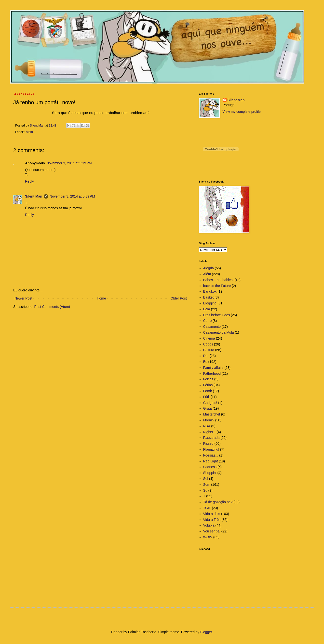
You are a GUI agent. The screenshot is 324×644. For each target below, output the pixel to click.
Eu (205, 362)
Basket (209, 297)
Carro (208, 321)
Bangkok (210, 291)
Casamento (212, 327)
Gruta (208, 408)
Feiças (208, 379)
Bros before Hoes (217, 315)
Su (205, 490)
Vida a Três (212, 520)
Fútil (206, 397)
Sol (206, 479)
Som (207, 485)
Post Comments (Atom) (52, 307)
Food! (208, 391)
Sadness (210, 467)
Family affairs (213, 368)
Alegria (209, 268)
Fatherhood (212, 373)
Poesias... (211, 455)
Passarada (211, 438)
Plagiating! (211, 449)
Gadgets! (210, 403)
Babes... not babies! (218, 280)
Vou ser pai (212, 531)
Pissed (208, 444)
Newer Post (23, 298)
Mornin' (209, 420)
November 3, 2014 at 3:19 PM (69, 163)
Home (101, 298)
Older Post (179, 298)
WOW (208, 537)
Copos (208, 344)
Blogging (210, 303)
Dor (206, 356)
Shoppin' (210, 473)
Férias (208, 385)
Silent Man (34, 196)
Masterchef (212, 414)
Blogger (206, 632)
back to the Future (217, 286)
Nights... (209, 432)
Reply (29, 181)
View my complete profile (242, 112)
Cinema (209, 338)
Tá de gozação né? (218, 502)
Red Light (211, 461)
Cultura (209, 350)
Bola (207, 309)
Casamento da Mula (219, 332)
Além (29, 132)
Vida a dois (212, 514)
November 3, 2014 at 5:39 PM (72, 196)
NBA (207, 426)
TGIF (207, 508)
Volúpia (209, 525)
